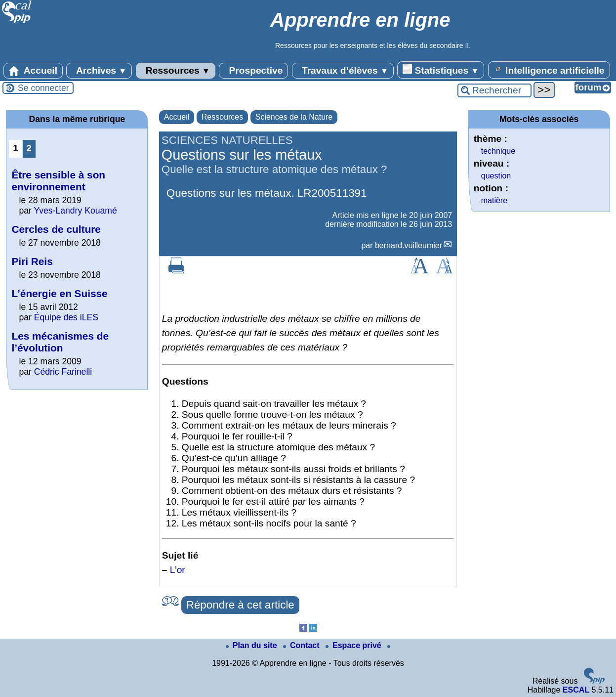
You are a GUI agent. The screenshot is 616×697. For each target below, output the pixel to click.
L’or (178, 570)
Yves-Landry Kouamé (75, 211)
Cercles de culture (56, 229)
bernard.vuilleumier (409, 245)
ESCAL (576, 690)
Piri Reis (32, 261)
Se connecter (43, 88)
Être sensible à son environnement (58, 181)
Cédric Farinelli (63, 372)
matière (494, 200)
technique (498, 151)
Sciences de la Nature (294, 117)
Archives (99, 71)
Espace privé (354, 645)
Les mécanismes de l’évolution (60, 342)
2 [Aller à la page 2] (29, 148)
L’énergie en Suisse (59, 293)
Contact (302, 645)
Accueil (33, 71)
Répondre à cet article (240, 605)
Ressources (176, 71)
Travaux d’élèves (343, 71)
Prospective (253, 71)
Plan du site (252, 645)
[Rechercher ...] (494, 90)
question (496, 176)
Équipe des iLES (66, 317)
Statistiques (441, 70)
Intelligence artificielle (549, 70)
